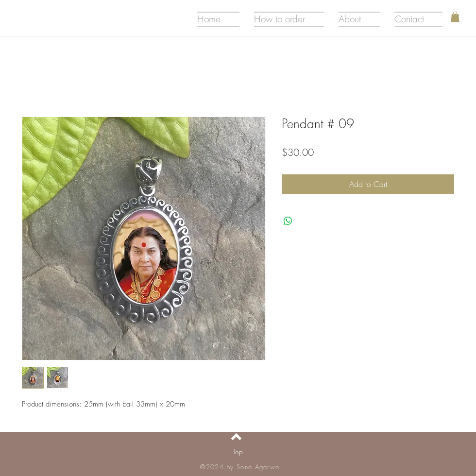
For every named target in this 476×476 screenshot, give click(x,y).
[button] (455, 17)
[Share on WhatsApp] (288, 221)
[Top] (238, 452)
